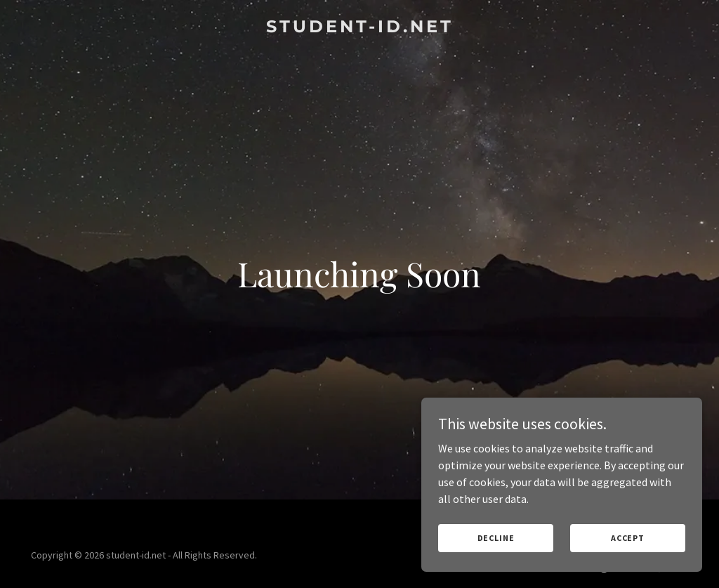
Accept (628, 538)
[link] (359, 28)
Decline (496, 538)
